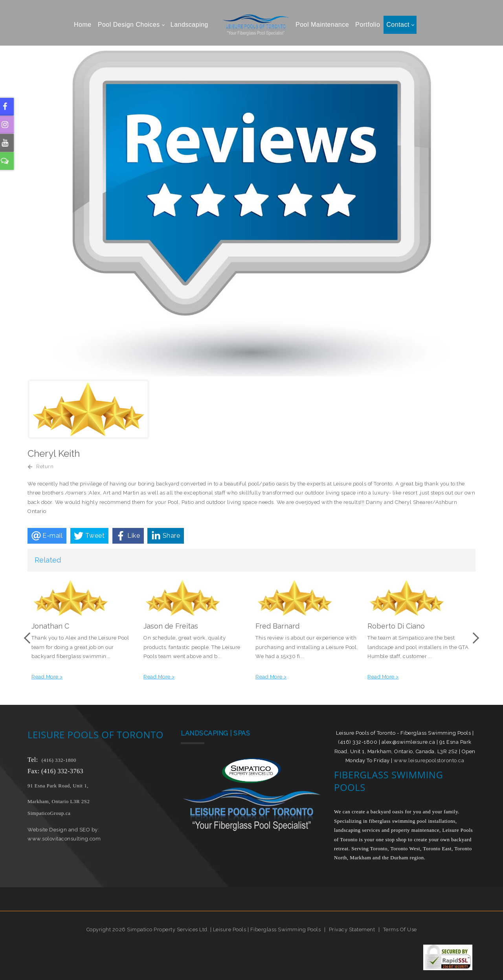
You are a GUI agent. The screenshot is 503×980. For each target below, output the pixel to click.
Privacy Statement (352, 929)
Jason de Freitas (171, 626)
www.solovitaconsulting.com (64, 839)
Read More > (47, 677)
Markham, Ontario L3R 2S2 (59, 801)
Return (45, 466)
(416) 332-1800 (59, 760)
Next (474, 638)
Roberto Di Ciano (396, 626)
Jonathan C (50, 626)
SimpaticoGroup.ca (49, 813)
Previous (29, 638)
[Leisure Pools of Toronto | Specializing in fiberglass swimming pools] (251, 25)
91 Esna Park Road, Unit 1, (59, 786)
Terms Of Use (400, 929)
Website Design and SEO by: (63, 830)
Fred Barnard (277, 626)
